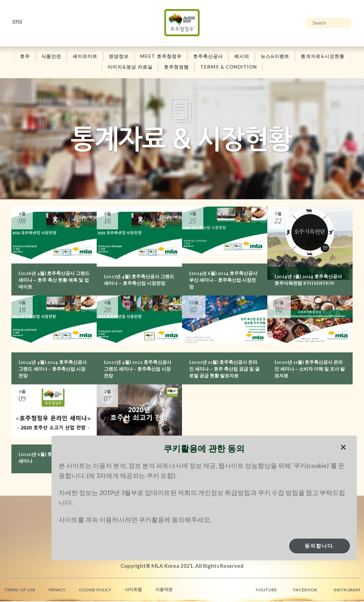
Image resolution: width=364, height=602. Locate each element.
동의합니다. (320, 546)
